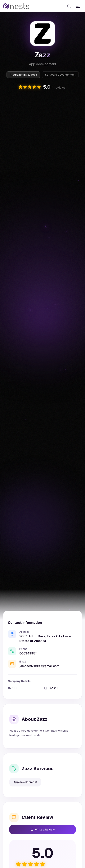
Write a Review (43, 830)
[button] (42, 87)
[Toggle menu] (78, 6)
